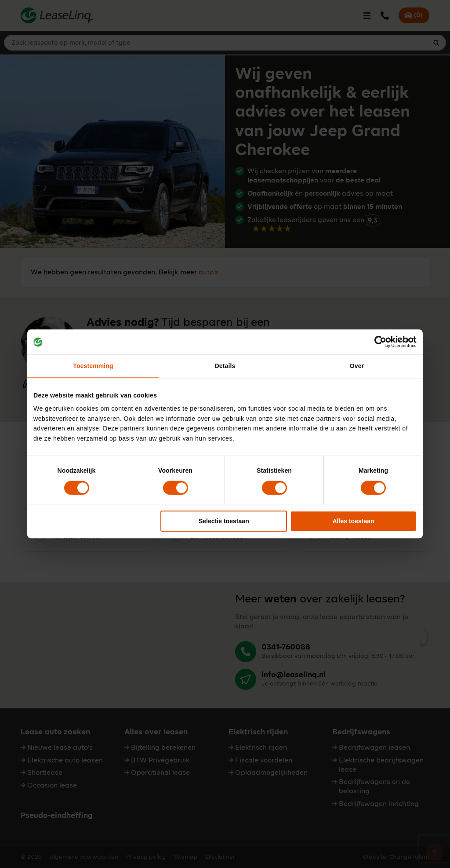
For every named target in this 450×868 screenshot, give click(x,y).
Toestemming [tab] (93, 366)
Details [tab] (225, 366)
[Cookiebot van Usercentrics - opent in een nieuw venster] (378, 342)
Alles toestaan (353, 521)
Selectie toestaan (224, 521)
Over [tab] (357, 366)
